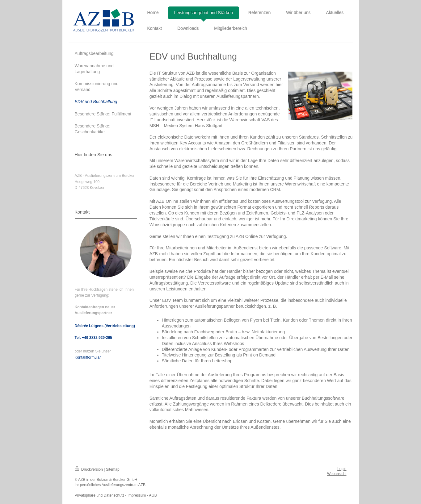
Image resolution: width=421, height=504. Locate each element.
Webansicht (337, 474)
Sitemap (113, 469)
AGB (153, 495)
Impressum (137, 495)
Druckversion (89, 469)
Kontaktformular (88, 357)
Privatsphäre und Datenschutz (100, 495)
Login (342, 469)
